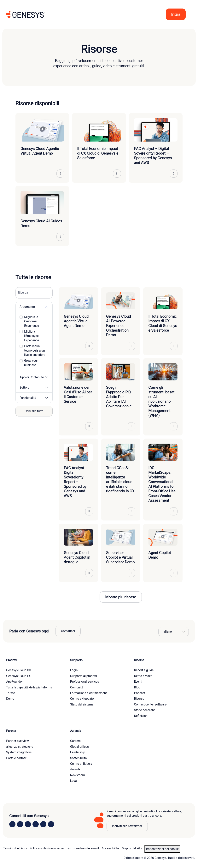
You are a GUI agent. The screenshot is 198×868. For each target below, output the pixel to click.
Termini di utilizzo (15, 848)
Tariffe (11, 693)
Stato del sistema (82, 704)
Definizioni (141, 716)
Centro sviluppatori (83, 699)
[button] (176, 14)
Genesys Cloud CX (19, 670)
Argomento (27, 307)
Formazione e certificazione (89, 693)
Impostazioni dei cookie (162, 849)
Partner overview (17, 741)
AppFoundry (14, 682)
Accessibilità (110, 848)
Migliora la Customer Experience (32, 321)
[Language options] (174, 632)
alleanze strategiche (20, 747)
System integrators (19, 752)
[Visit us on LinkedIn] (12, 824)
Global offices (79, 747)
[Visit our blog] (51, 824)
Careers (75, 741)
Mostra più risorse (121, 597)
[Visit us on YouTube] (43, 824)
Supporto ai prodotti (84, 676)
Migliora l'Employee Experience (32, 336)
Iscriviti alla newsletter (127, 826)
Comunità (77, 687)
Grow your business (31, 363)
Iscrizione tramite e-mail (83, 848)
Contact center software (150, 704)
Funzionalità (28, 398)
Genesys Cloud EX (18, 676)
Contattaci (68, 631)
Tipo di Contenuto (32, 377)
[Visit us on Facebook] (36, 824)
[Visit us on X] (28, 824)
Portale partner (16, 758)
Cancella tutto (34, 411)
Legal (74, 781)
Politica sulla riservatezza (47, 848)
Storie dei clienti (145, 710)
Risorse (139, 699)
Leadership (78, 752)
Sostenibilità (79, 758)
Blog (137, 687)
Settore (24, 388)
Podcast (140, 693)
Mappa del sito (132, 848)
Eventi (138, 682)
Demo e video (143, 676)
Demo (10, 699)
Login (74, 670)
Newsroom (78, 775)
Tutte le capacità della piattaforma (29, 687)
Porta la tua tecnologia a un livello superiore (35, 350)
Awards (75, 769)
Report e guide (144, 670)
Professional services (85, 682)
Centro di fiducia (81, 764)
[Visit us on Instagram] (20, 824)
